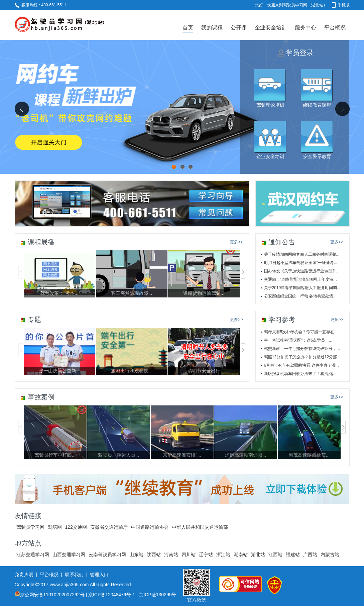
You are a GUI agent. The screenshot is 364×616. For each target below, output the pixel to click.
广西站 (310, 555)
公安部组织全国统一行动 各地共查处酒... (300, 296)
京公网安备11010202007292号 (50, 595)
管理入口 (99, 575)
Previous (22, 109)
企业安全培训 (271, 28)
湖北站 (258, 555)
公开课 (239, 28)
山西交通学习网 (69, 555)
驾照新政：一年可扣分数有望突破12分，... (302, 349)
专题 (34, 320)
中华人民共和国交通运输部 (200, 527)
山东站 (136, 555)
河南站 (171, 555)
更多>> (236, 242)
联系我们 (74, 575)
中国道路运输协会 (150, 527)
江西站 (275, 555)
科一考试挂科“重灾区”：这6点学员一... (298, 340)
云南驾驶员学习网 (107, 555)
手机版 (341, 5)
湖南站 (241, 555)
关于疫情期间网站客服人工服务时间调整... (302, 254)
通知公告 (282, 242)
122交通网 (76, 527)
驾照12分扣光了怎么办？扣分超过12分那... (302, 357)
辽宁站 (206, 555)
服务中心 (306, 28)
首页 (188, 28)
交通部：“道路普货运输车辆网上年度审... (300, 279)
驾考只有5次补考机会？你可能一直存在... (301, 332)
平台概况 (335, 28)
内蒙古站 (330, 555)
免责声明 (24, 575)
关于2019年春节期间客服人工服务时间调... (302, 288)
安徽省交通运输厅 (109, 527)
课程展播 (41, 242)
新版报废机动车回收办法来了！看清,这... (300, 374)
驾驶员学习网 (30, 527)
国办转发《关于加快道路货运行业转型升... (302, 271)
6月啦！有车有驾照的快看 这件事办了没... (301, 365)
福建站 (293, 555)
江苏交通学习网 (33, 555)
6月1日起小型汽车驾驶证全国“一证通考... (301, 263)
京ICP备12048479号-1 (112, 595)
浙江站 (223, 555)
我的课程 (212, 28)
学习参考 (282, 320)
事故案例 (41, 397)
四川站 (189, 555)
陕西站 (154, 555)
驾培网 (55, 527)
